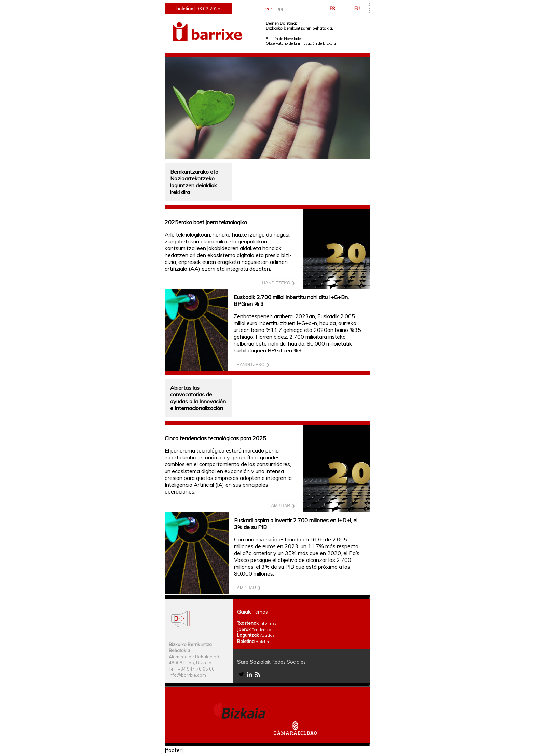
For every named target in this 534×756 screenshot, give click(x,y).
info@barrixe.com (187, 675)
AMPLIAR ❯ (283, 506)
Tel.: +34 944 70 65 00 (192, 669)
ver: (276, 9)
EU (357, 9)
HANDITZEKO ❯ (279, 283)
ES (332, 9)
